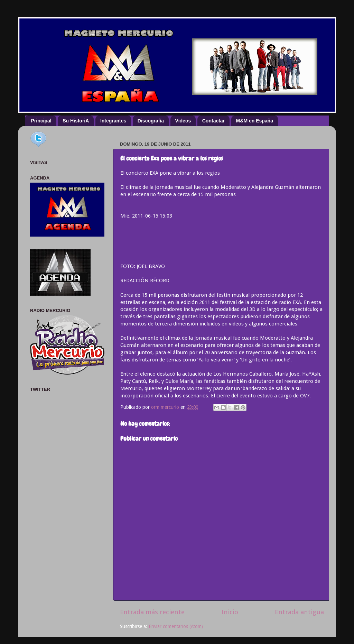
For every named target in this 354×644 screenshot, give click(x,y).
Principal (41, 121)
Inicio (230, 612)
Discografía (151, 121)
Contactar (213, 121)
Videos (183, 121)
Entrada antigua (299, 612)
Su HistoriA (76, 121)
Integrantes (113, 121)
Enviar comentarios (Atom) (176, 626)
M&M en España (255, 121)
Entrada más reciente (152, 612)
